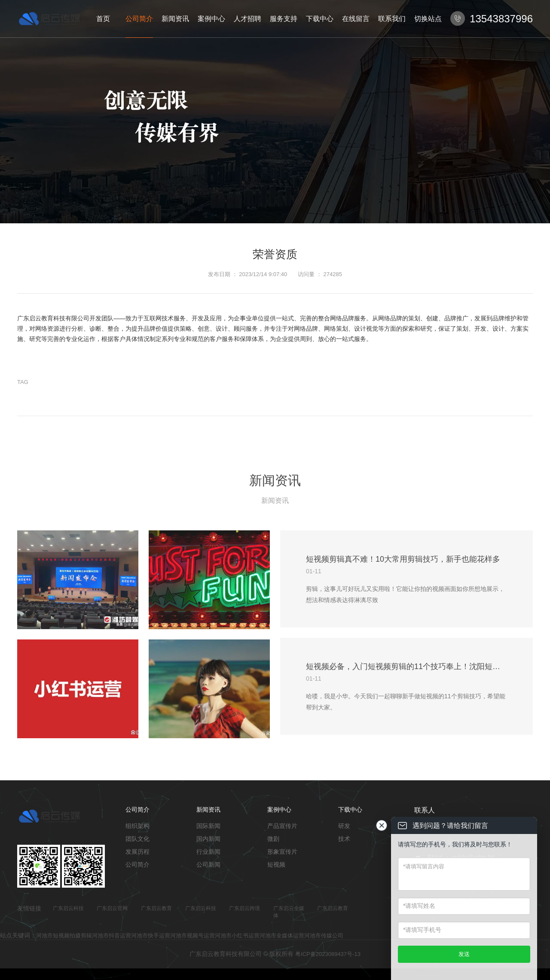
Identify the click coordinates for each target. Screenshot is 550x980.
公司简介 (139, 19)
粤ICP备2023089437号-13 (328, 954)
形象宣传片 (282, 852)
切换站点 (428, 19)
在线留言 (356, 19)
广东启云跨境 (244, 908)
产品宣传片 (282, 826)
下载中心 (320, 19)
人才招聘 (247, 19)
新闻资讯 (175, 19)
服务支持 (284, 19)
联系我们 (392, 19)
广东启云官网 (112, 908)
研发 (344, 826)
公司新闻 (208, 864)
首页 (103, 19)
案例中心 (211, 19)
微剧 (273, 839)
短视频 (276, 864)
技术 (344, 839)
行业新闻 (208, 852)
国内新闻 (208, 839)
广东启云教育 (156, 908)
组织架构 (137, 826)
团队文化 (137, 839)
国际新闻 (208, 826)
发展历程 (137, 852)
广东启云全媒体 (289, 912)
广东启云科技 (68, 908)
